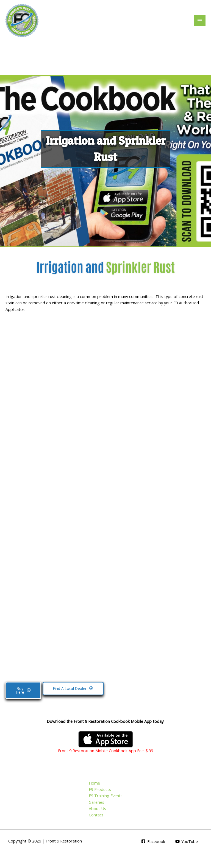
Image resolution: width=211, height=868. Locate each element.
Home (94, 783)
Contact (96, 815)
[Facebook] (153, 841)
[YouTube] (187, 841)
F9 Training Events (106, 796)
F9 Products (100, 789)
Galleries (96, 802)
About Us (97, 808)
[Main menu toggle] (200, 21)
